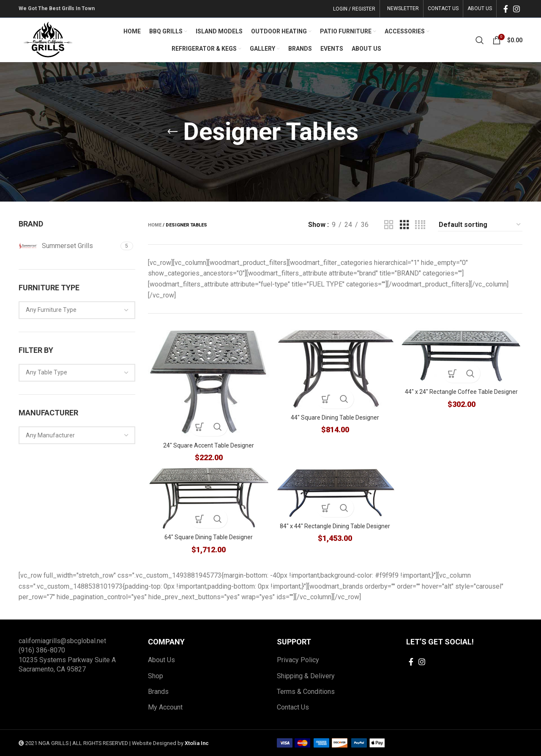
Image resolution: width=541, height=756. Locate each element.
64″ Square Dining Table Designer (207, 538)
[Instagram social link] (516, 9)
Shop (156, 676)
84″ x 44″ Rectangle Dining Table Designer (335, 527)
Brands (158, 692)
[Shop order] (480, 225)
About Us (161, 660)
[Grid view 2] (389, 225)
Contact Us (293, 708)
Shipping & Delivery (306, 676)
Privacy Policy (298, 660)
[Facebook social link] (506, 9)
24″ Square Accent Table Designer (207, 443)
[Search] (480, 40)
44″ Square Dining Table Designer (335, 416)
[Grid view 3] (404, 225)
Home (155, 225)
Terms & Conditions (306, 692)
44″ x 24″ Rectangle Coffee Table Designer (463, 391)
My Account (165, 708)
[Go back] (172, 132)
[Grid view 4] (420, 225)
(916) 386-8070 (42, 651)
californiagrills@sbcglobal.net (62, 641)
